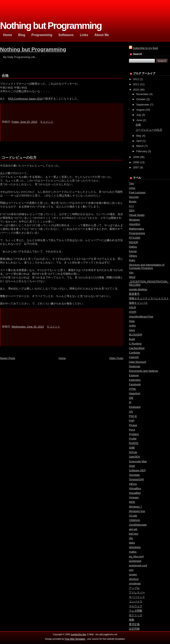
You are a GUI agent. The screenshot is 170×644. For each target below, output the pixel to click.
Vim (131, 273)
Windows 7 (136, 507)
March (140, 146)
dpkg (132, 543)
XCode (133, 516)
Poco (132, 430)
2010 (136, 90)
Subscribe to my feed (145, 48)
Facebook (135, 384)
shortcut (134, 579)
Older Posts (116, 358)
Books (133, 201)
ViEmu (133, 484)
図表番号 (134, 294)
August (140, 110)
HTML (133, 389)
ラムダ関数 (136, 611)
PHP (132, 421)
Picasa (133, 425)
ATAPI (133, 312)
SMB (132, 448)
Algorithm (135, 224)
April (139, 141)
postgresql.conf (138, 565)
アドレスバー (137, 592)
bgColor (134, 534)
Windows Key (137, 511)
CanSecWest (137, 348)
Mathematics (137, 229)
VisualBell (135, 493)
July (139, 115)
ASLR (132, 307)
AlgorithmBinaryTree (141, 317)
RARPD (134, 443)
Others (133, 256)
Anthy (132, 326)
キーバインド (137, 597)
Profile (133, 439)
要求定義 (134, 624)
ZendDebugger (138, 525)
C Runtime (135, 344)
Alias (132, 321)
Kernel (133, 251)
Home (62, 358)
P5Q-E (133, 416)
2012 (136, 79)
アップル (134, 588)
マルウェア (136, 606)
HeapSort (135, 393)
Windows (134, 220)
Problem (134, 434)
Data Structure (138, 362)
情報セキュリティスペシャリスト (149, 298)
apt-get (133, 529)
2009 (136, 157)
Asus (132, 330)
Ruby (132, 260)
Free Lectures (137, 192)
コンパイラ (136, 601)
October (141, 99)
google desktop (138, 289)
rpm (131, 570)
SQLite (133, 452)
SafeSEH (134, 457)
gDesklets (135, 547)
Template (134, 475)
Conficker (135, 353)
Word (132, 277)
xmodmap (135, 583)
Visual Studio (137, 215)
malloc (133, 552)
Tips (131, 183)
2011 (136, 84)
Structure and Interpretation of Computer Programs (147, 266)
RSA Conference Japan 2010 (25, 99)
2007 (136, 167)
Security (134, 197)
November (142, 94)
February (142, 151)
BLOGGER (136, 335)
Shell (132, 466)
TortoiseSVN (136, 479)
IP (130, 402)
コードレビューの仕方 (19, 158)
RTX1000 (135, 238)
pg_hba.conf (136, 556)
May (139, 136)
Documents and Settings (144, 371)
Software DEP (137, 470)
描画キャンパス (138, 303)
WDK (132, 502)
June (139, 120)
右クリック (136, 615)
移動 (132, 620)
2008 (136, 162)
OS (131, 412)
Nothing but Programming (33, 49)
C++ (132, 206)
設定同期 (134, 629)
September (143, 105)
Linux (132, 188)
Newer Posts (8, 358)
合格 (5, 76)
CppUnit (134, 357)
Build (132, 339)
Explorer (134, 375)
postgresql (135, 561)
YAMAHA (134, 520)
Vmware (134, 497)
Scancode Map (138, 461)
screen (133, 574)
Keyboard (135, 407)
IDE (131, 398)
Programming (137, 233)
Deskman (135, 366)
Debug (133, 247)
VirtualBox (135, 488)
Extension (135, 380)
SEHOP (134, 242)
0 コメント (47, 122)
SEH (132, 210)
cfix (131, 538)
